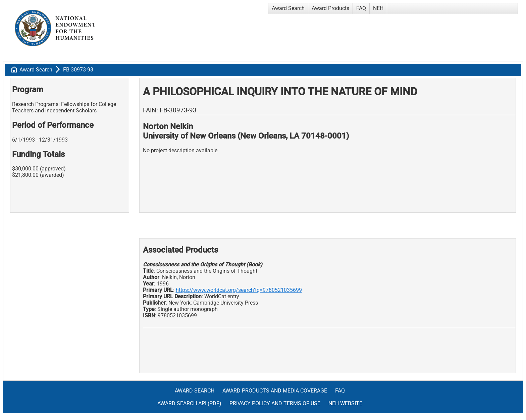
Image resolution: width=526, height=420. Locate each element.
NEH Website (345, 403)
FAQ (361, 8)
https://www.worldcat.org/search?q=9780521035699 (239, 290)
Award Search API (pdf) (189, 403)
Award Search (288, 8)
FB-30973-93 (78, 70)
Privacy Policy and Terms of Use (275, 403)
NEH (378, 8)
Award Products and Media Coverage (275, 391)
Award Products (330, 8)
